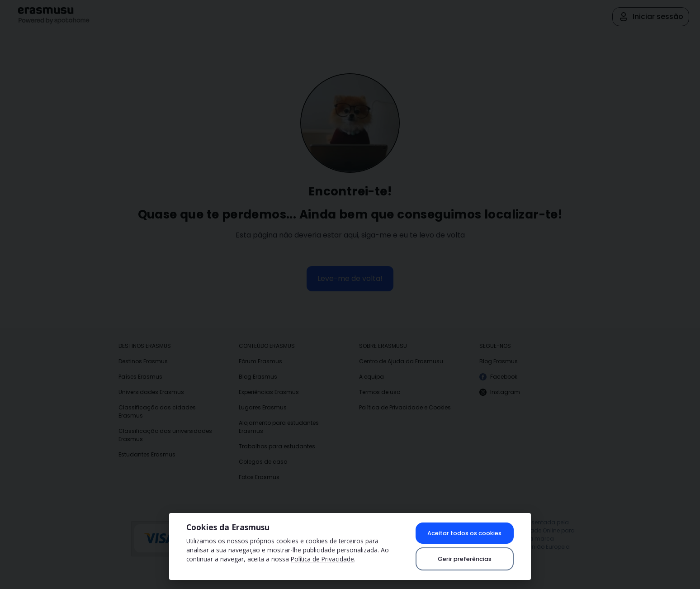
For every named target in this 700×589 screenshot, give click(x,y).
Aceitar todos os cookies (464, 533)
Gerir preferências (465, 559)
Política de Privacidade (322, 559)
